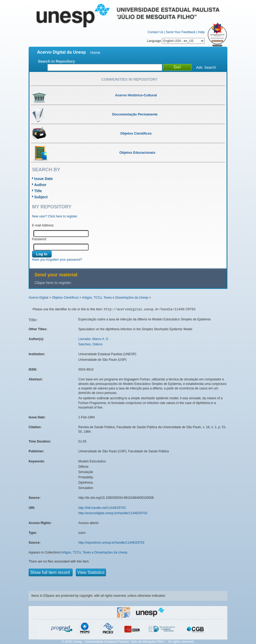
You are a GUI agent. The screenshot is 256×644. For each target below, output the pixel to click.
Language (176, 41)
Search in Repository (56, 61)
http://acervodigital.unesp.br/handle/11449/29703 (113, 513)
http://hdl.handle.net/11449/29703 (102, 508)
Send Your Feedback (181, 32)
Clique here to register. (53, 283)
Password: (39, 239)
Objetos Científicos (65, 298)
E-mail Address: (43, 225)
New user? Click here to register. (55, 216)
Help (201, 32)
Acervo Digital (38, 298)
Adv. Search (206, 67)
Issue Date (43, 179)
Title (38, 191)
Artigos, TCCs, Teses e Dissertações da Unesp (115, 298)
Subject (41, 197)
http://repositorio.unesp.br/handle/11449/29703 (111, 543)
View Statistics (91, 572)
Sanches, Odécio (91, 344)
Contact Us (155, 32)
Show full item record (51, 572)
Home (95, 53)
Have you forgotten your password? (57, 260)
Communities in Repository (129, 79)
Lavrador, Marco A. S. (94, 339)
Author (40, 185)
